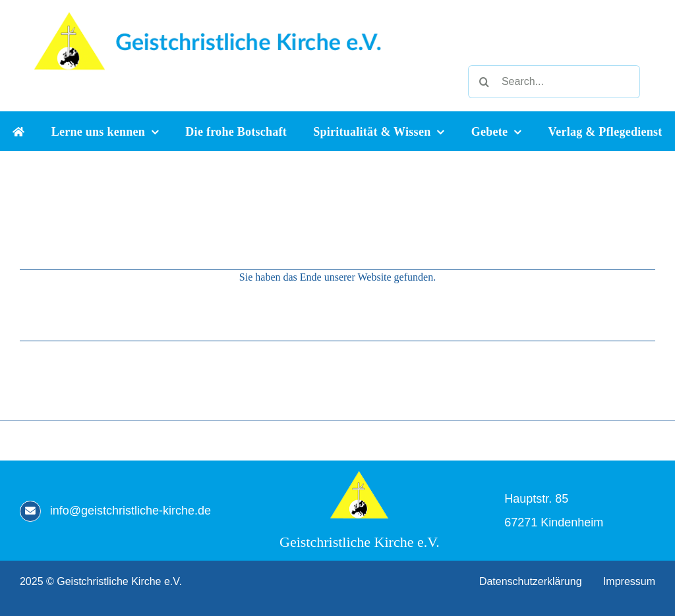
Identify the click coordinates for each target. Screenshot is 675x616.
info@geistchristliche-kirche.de (131, 511)
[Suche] (484, 82)
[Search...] (554, 82)
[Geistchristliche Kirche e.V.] (359, 475)
